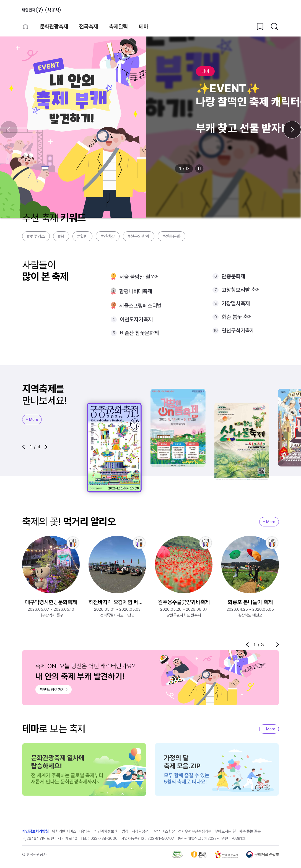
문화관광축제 (54, 27)
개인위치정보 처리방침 (111, 833)
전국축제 (89, 27)
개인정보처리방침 (35, 833)
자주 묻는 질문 (250, 833)
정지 (199, 169)
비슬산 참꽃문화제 (139, 333)
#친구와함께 (139, 236)
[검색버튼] (274, 27)
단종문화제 (233, 276)
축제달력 (118, 27)
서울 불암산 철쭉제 (139, 277)
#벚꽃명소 (36, 236)
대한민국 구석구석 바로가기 (41, 10)
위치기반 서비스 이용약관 (71, 833)
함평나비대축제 (136, 291)
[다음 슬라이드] (292, 130)
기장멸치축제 (236, 303)
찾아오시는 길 (225, 833)
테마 (144, 27)
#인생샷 (108, 236)
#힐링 (82, 236)
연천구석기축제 (238, 331)
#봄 (61, 236)
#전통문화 (172, 236)
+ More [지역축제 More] (32, 419)
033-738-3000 (104, 840)
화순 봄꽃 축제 (237, 317)
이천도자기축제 (136, 319)
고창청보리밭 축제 (241, 290)
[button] (24, 447)
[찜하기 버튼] (260, 27)
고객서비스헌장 (163, 833)
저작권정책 (140, 833)
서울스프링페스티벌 (140, 306)
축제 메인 (25, 27)
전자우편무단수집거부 (195, 833)
